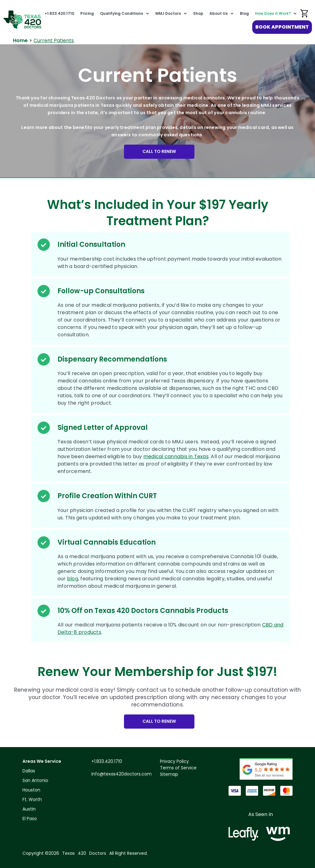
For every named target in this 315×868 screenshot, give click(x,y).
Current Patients (54, 40)
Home (20, 40)
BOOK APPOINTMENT (282, 27)
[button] (125, 14)
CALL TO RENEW (159, 151)
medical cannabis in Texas (176, 456)
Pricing (87, 13)
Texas (68, 853)
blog (73, 579)
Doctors (98, 853)
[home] (22, 20)
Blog (244, 13)
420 (82, 853)
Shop (198, 13)
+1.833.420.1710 (59, 13)
